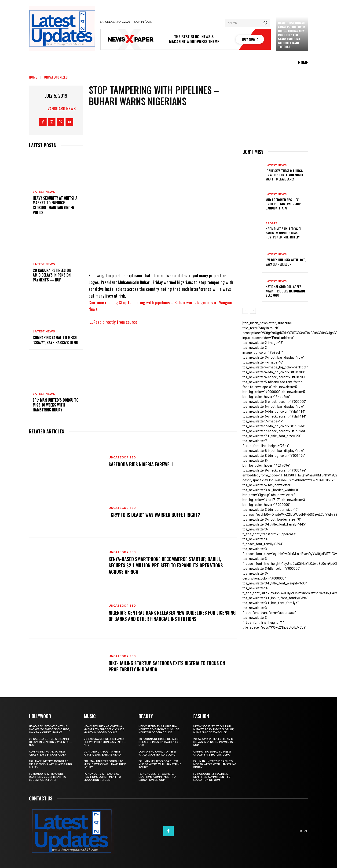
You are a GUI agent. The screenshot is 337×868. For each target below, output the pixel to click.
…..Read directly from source (113, 322)
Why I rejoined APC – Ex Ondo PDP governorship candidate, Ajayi (283, 204)
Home (33, 77)
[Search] (265, 23)
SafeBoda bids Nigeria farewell (141, 465)
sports (272, 223)
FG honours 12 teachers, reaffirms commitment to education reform (48, 777)
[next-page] (253, 311)
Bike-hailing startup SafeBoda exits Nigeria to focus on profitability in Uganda (167, 666)
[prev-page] (245, 311)
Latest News (44, 192)
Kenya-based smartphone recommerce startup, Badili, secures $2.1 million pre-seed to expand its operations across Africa (166, 565)
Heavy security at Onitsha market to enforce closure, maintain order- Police (55, 205)
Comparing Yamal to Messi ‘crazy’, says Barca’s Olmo (55, 340)
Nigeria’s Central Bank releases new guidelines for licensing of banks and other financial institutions (163, 616)
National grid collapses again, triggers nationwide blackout (286, 291)
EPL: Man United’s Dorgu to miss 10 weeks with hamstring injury (56, 405)
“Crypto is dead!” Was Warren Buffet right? (154, 515)
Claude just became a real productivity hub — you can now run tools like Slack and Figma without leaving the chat (292, 35)
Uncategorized (56, 77)
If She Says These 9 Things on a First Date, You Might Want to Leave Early (285, 175)
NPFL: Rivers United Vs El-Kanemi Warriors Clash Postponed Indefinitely (284, 233)
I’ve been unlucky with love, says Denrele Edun (286, 262)
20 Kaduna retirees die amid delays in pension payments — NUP (52, 275)
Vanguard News (62, 108)
